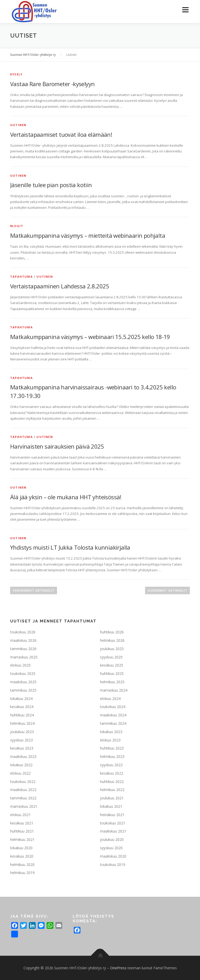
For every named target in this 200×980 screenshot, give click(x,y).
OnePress (118, 968)
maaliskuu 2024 (113, 715)
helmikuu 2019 (22, 873)
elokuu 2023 (110, 740)
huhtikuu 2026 (112, 632)
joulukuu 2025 (112, 649)
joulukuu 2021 (112, 798)
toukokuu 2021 (113, 823)
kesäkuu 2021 (22, 823)
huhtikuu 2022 (112, 782)
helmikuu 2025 (112, 682)
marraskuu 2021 (24, 806)
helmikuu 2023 (112, 756)
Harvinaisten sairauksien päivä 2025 (57, 446)
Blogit (17, 226)
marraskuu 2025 (24, 657)
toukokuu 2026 (23, 632)
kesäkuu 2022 (112, 773)
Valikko (185, 10)
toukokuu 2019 (113, 865)
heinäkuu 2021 (112, 815)
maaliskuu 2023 (23, 756)
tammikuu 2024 (113, 723)
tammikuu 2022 (23, 798)
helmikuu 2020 (22, 865)
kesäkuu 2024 (22, 707)
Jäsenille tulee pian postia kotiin (51, 185)
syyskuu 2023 (21, 740)
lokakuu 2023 (111, 732)
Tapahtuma (21, 277)
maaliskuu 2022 (23, 790)
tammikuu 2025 (23, 690)
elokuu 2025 (20, 665)
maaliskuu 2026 (23, 640)
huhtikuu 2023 (112, 748)
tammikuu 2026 (23, 649)
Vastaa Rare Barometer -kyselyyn (52, 84)
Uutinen (18, 125)
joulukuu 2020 (112, 839)
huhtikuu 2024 (22, 715)
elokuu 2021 (20, 815)
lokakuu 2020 (21, 848)
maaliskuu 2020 (113, 856)
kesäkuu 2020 (22, 856)
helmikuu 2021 (22, 839)
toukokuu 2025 (23, 673)
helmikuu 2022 (112, 790)
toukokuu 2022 (23, 782)
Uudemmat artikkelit (167, 590)
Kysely (16, 74)
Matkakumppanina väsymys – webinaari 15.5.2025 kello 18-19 (90, 337)
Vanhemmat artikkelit (34, 590)
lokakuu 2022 (21, 765)
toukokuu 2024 (113, 707)
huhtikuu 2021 (22, 831)
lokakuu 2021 (111, 806)
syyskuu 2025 (111, 657)
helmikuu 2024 (22, 723)
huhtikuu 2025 (112, 673)
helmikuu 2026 (112, 640)
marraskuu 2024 (114, 690)
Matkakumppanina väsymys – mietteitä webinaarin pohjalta (88, 235)
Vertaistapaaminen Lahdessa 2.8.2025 (60, 286)
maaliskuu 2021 (113, 831)
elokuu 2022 (20, 773)
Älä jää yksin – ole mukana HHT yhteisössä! (66, 497)
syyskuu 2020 (111, 848)
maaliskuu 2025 (23, 682)
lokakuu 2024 (21, 699)
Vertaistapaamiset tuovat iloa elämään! (61, 134)
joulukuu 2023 (22, 732)
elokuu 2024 (110, 699)
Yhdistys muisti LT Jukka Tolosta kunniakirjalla (70, 547)
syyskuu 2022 (111, 765)
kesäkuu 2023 (22, 748)
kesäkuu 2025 (112, 665)
